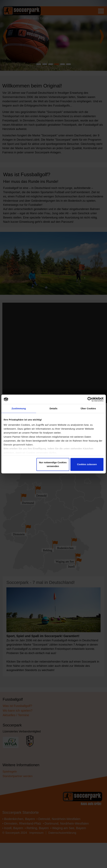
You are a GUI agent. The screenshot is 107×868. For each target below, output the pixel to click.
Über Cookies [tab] (88, 409)
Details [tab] (54, 409)
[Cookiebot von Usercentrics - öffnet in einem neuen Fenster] (90, 399)
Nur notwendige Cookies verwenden (53, 465)
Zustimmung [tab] (19, 409)
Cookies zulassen (87, 465)
